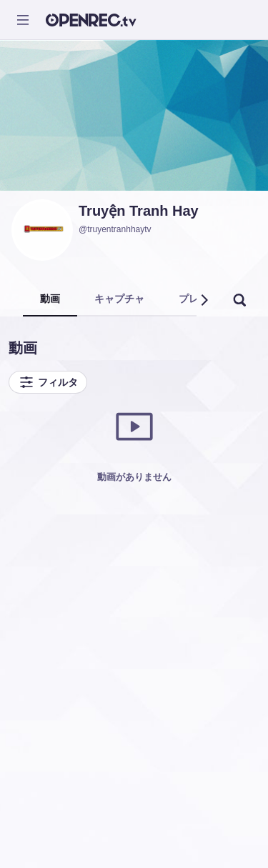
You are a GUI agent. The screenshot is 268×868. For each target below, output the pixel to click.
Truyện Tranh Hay (139, 211)
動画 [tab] (50, 299)
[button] (204, 300)
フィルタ (48, 382)
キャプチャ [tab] (119, 299)
